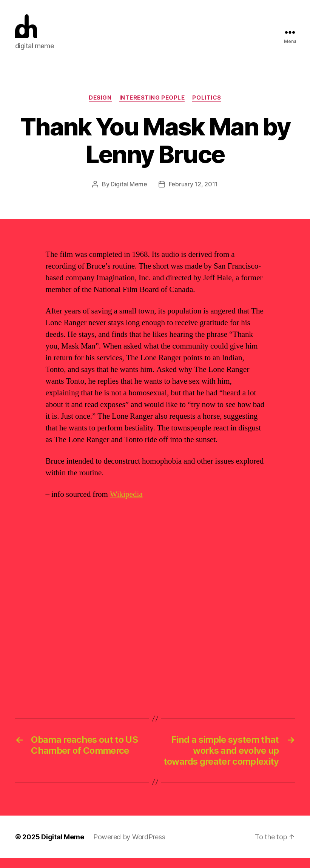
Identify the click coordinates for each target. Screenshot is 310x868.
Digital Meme (129, 194)
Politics (207, 108)
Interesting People (152, 108)
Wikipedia (126, 505)
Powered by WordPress (129, 847)
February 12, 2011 (193, 194)
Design (100, 108)
